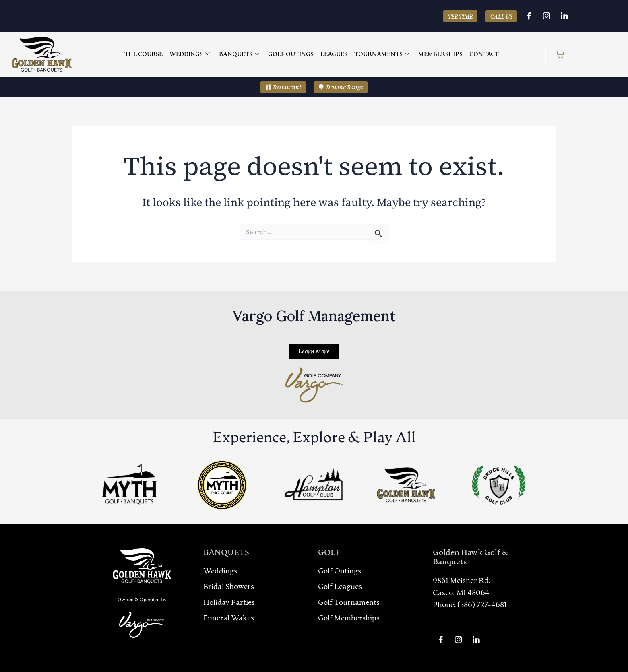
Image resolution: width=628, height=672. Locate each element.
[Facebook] (529, 16)
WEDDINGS (192, 55)
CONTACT (480, 54)
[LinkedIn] (564, 16)
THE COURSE (148, 54)
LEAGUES (334, 54)
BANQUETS (241, 55)
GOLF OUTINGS (292, 54)
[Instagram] (547, 16)
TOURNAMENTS (380, 55)
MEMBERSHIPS (438, 54)
